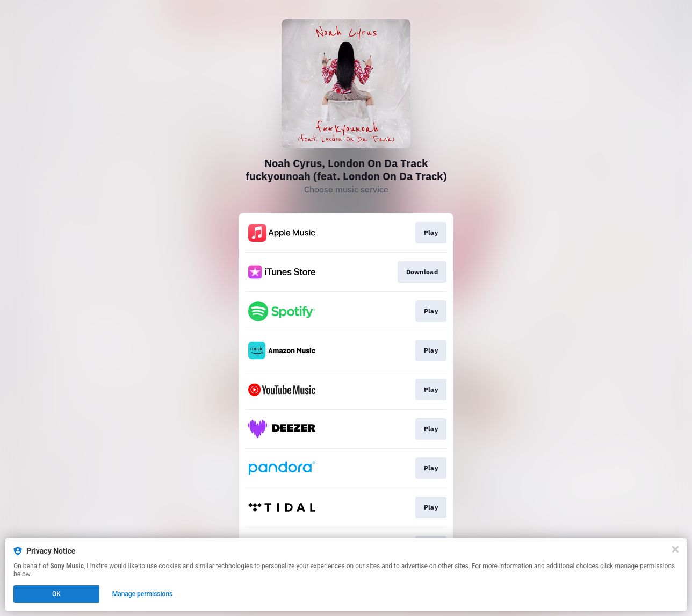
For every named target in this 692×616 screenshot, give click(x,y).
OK (56, 594)
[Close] (675, 549)
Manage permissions (143, 594)
